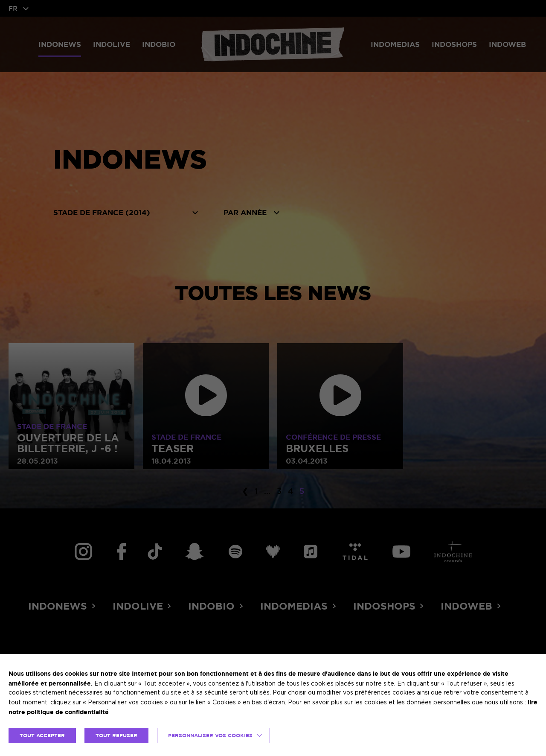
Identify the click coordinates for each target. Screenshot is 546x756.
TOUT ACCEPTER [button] (42, 735)
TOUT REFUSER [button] (116, 735)
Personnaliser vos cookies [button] (210, 735)
